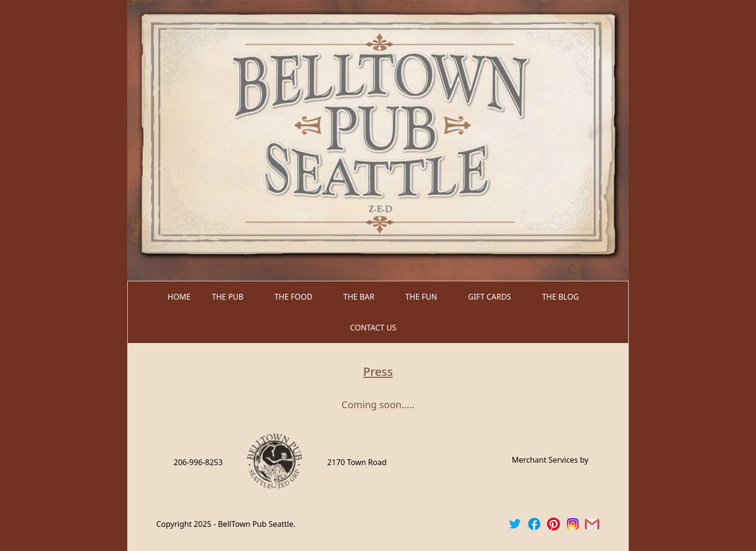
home (179, 297)
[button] (232, 297)
